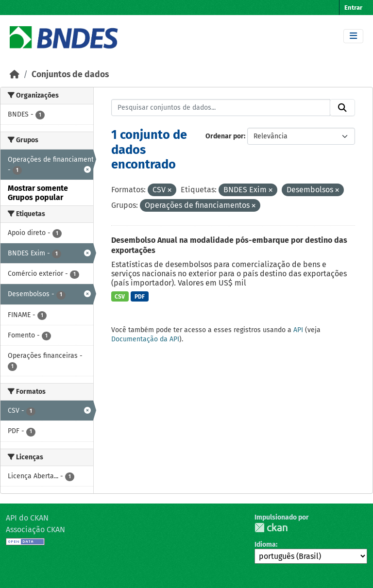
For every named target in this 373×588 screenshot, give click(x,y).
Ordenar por (225, 136)
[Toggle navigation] (353, 36)
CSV (120, 297)
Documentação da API (145, 339)
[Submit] (342, 108)
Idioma (265, 545)
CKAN (271, 528)
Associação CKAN (35, 529)
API (298, 330)
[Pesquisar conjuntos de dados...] (221, 108)
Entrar (353, 8)
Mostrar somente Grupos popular (38, 193)
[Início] (15, 75)
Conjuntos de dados (70, 75)
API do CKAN (27, 518)
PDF (140, 297)
